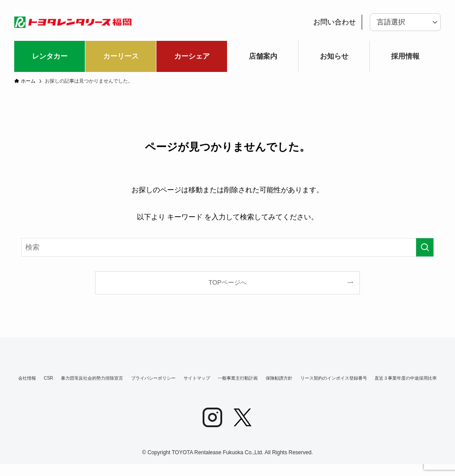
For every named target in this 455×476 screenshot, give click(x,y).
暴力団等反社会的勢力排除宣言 (137, 379)
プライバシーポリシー (225, 379)
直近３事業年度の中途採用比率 (335, 388)
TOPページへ (227, 282)
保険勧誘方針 (414, 379)
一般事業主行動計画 (352, 379)
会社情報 (35, 379)
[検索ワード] (227, 247)
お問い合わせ (335, 22)
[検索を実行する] (425, 247)
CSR (71, 379)
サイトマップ (290, 379)
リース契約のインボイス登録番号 (122, 388)
